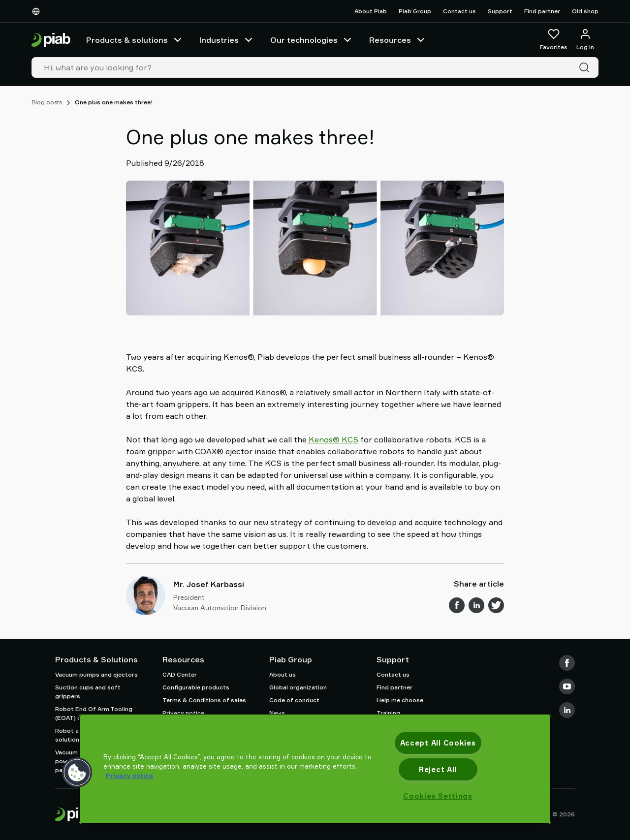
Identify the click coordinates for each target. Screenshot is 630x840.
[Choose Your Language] (38, 11)
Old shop (585, 11)
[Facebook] (567, 663)
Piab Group (415, 11)
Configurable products (196, 687)
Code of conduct (294, 700)
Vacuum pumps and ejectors (96, 674)
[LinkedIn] (567, 710)
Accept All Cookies (438, 743)
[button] (77, 773)
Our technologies (312, 40)
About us (283, 674)
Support (500, 11)
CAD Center (180, 674)
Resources (398, 40)
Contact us (459, 11)
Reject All (438, 769)
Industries (227, 40)
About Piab (371, 11)
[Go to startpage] (51, 40)
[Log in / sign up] (585, 40)
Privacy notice (183, 713)
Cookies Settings (438, 796)
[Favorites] (554, 40)
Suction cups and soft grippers (88, 692)
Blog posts (47, 102)
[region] (315, 769)
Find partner (542, 11)
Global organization (298, 687)
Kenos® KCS (332, 439)
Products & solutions (135, 40)
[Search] (586, 67)
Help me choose (400, 700)
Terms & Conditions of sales (204, 700)
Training (388, 713)
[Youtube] (567, 686)
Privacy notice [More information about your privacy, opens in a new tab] (129, 776)
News (277, 713)
